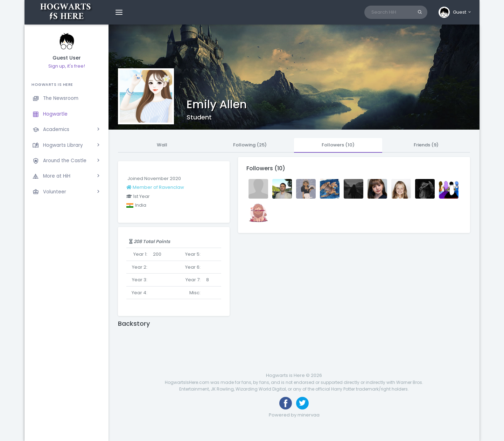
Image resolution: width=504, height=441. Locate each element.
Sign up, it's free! (67, 66)
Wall (162, 145)
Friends (426, 145)
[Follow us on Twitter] (302, 403)
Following (250, 145)
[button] (455, 12)
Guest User (67, 58)
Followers (338, 145)
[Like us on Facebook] (286, 403)
